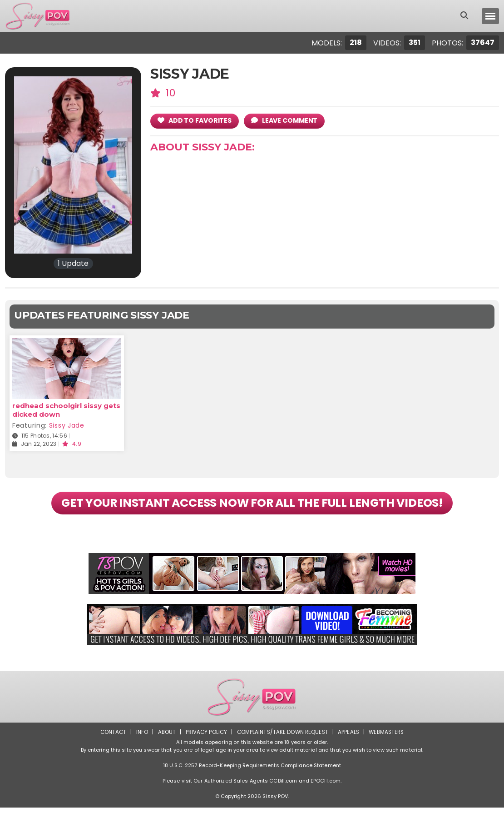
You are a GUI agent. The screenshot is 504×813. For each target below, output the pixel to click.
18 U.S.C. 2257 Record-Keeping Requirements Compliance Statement (252, 771)
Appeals (350, 737)
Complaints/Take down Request (282, 737)
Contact (110, 737)
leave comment (289, 120)
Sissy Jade (67, 425)
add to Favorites (196, 120)
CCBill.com (283, 786)
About (164, 737)
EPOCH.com (326, 786)
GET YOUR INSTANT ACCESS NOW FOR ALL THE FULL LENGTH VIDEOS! (252, 506)
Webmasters (389, 737)
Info (139, 737)
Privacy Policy (205, 737)
